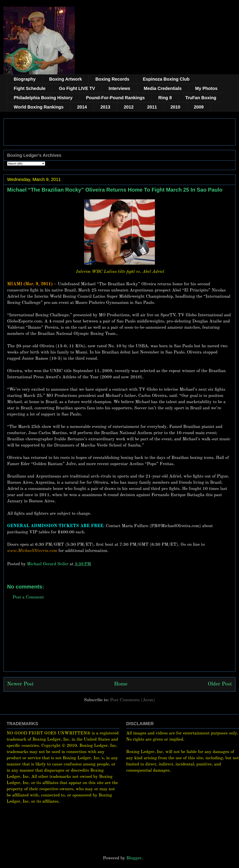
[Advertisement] (119, 641)
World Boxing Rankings (39, 107)
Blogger (134, 858)
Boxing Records (112, 79)
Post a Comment (28, 597)
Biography (25, 79)
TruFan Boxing (201, 98)
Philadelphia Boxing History (43, 98)
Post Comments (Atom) (132, 700)
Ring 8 (165, 98)
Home (121, 684)
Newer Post (20, 684)
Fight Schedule (30, 88)
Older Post (220, 684)
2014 (82, 107)
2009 (199, 107)
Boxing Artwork (66, 79)
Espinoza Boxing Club (166, 79)
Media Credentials (163, 88)
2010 (175, 107)
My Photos (206, 88)
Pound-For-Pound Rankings (116, 98)
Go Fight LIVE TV (77, 88)
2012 (129, 107)
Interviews (119, 88)
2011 (152, 107)
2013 (105, 107)
